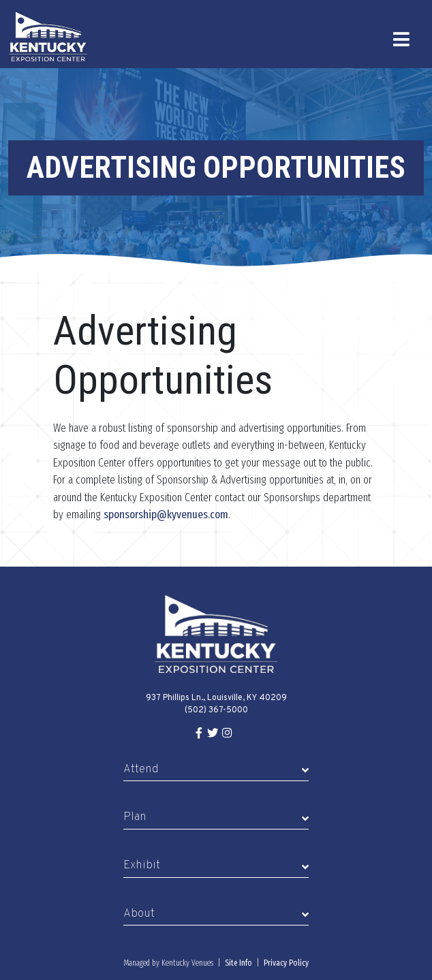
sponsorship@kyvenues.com (166, 515)
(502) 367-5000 (216, 710)
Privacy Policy (286, 963)
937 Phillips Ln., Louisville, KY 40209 (216, 698)
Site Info (238, 963)
